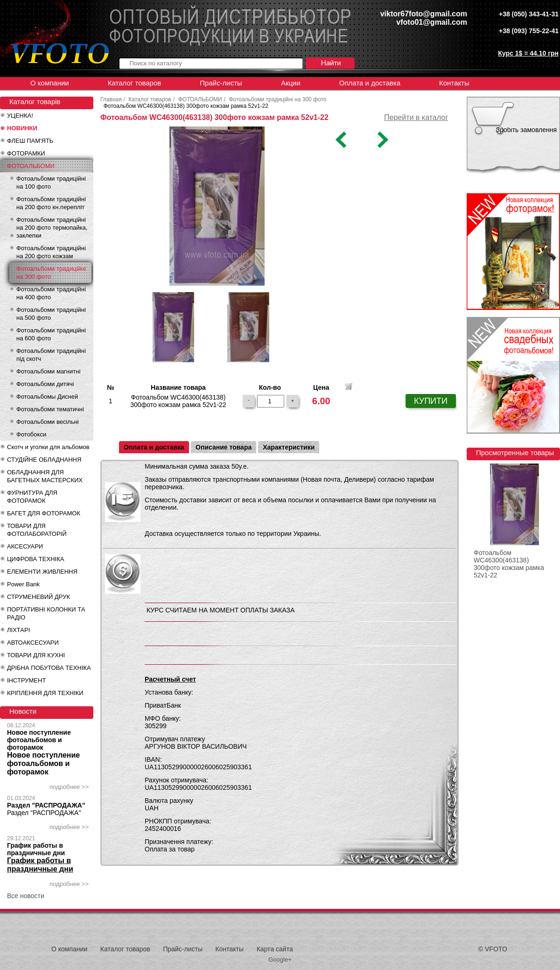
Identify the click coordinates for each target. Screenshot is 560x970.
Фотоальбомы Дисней (47, 397)
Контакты (454, 83)
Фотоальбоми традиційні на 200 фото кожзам (51, 252)
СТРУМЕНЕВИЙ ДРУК (38, 597)
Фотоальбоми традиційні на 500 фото (51, 314)
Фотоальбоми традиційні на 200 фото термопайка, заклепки (52, 228)
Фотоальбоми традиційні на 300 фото (51, 273)
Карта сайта (275, 949)
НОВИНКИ (22, 128)
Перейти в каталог (416, 117)
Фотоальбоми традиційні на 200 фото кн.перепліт (51, 203)
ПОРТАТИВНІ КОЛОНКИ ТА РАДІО (46, 613)
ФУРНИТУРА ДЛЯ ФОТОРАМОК (32, 497)
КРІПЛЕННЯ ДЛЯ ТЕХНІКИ (45, 693)
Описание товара (224, 447)
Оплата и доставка (370, 83)
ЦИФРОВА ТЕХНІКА (35, 559)
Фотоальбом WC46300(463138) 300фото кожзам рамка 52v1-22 (509, 564)
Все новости (26, 896)
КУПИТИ (431, 401)
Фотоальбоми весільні (48, 422)
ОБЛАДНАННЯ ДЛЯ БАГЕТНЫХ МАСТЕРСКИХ (45, 476)
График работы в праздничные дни (36, 849)
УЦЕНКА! (20, 116)
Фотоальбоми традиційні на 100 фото (51, 183)
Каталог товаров (135, 83)
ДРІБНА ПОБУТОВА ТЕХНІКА (49, 668)
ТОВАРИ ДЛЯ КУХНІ (36, 655)
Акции (291, 83)
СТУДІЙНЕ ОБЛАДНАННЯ (44, 460)
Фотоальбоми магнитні (48, 371)
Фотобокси (31, 434)
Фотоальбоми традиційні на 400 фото (51, 293)
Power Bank (23, 584)
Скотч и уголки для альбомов (48, 447)
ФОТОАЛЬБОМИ (31, 166)
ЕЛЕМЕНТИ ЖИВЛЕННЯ (42, 572)
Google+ (280, 959)
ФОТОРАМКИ (26, 153)
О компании (50, 83)
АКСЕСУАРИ (25, 546)
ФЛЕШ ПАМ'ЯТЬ (30, 141)
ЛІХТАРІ (18, 630)
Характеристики (289, 447)
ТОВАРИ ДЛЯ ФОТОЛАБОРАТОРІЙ (37, 530)
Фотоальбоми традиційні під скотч (51, 355)
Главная (111, 99)
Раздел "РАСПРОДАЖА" (46, 805)
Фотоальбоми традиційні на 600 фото (51, 334)
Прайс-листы (221, 83)
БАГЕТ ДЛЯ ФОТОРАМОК (44, 513)
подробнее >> (69, 787)
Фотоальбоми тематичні (50, 409)
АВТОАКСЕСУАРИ (33, 643)
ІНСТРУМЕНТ (26, 680)
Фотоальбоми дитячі (45, 384)
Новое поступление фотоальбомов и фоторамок (39, 740)
